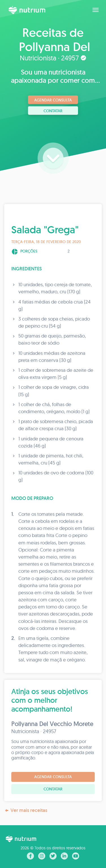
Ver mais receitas (26, 810)
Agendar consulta (53, 100)
